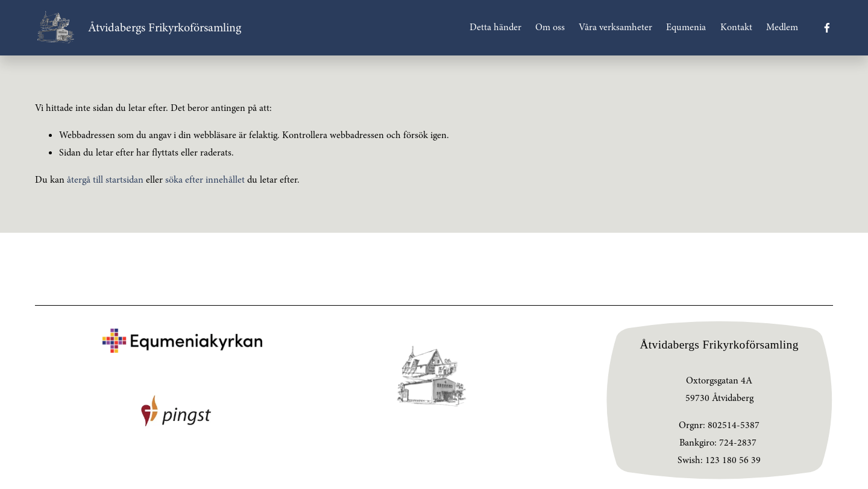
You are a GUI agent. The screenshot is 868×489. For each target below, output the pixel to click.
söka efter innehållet (205, 180)
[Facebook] (827, 28)
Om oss (550, 27)
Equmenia (686, 27)
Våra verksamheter (615, 27)
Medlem (782, 27)
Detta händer (495, 27)
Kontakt (736, 27)
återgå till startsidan (105, 180)
